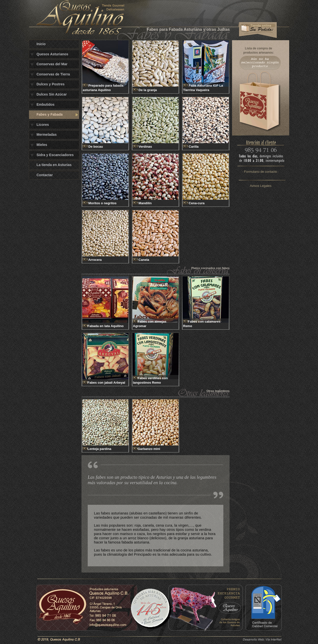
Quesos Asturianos (52, 54)
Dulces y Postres (51, 84)
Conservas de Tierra (53, 74)
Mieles (42, 145)
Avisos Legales (260, 186)
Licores (43, 125)
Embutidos (45, 104)
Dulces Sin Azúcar (52, 94)
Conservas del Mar (52, 64)
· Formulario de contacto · (260, 172)
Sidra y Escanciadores (55, 155)
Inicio (41, 44)
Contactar (45, 175)
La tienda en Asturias (54, 165)
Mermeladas (47, 135)
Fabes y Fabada (50, 114)
